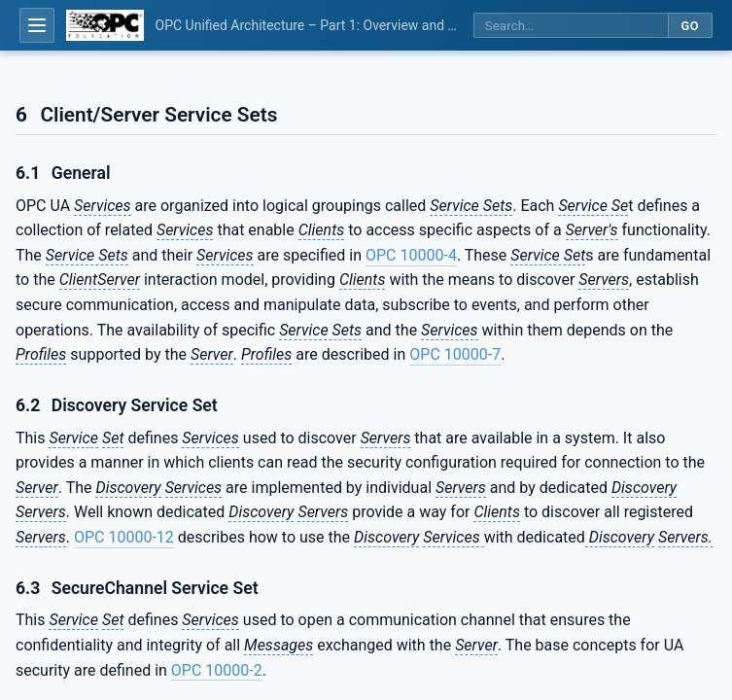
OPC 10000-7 (455, 354)
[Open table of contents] (37, 25)
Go (690, 26)
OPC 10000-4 (411, 255)
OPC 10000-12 (124, 537)
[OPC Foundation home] (105, 25)
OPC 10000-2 (217, 670)
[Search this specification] (571, 26)
